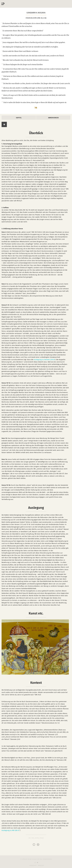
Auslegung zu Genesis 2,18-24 (44, 360)
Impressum (41, 866)
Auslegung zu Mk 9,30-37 (10, 830)
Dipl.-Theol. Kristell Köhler (36, 838)
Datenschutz (33, 866)
